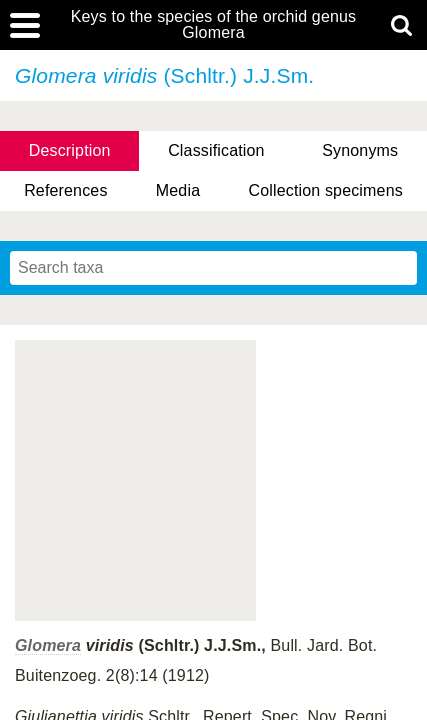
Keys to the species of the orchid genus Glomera (214, 25)
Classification (216, 150)
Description (70, 150)
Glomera (48, 645)
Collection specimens (325, 190)
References (65, 190)
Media (178, 190)
